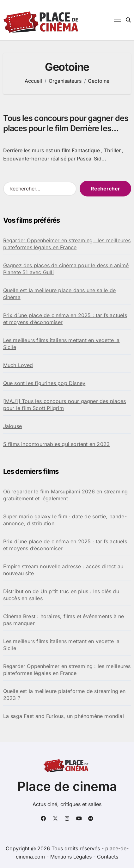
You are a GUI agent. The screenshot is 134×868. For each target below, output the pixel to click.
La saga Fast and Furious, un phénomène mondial (64, 716)
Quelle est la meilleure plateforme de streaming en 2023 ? (64, 695)
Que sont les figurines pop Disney (44, 383)
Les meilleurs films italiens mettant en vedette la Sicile (61, 344)
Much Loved (18, 365)
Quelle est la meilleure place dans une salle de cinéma (59, 294)
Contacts (108, 857)
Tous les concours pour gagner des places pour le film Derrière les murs (66, 128)
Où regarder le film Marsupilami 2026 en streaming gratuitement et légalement (66, 495)
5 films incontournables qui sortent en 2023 (57, 444)
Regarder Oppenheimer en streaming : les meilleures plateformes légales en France (67, 244)
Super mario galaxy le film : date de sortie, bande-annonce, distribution (65, 520)
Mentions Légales (72, 857)
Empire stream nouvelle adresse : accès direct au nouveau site (63, 570)
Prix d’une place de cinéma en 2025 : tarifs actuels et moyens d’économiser (65, 319)
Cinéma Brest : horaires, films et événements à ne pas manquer (64, 620)
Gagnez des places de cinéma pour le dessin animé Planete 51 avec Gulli (66, 269)
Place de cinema (67, 786)
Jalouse (12, 426)
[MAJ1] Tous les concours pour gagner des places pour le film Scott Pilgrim (64, 405)
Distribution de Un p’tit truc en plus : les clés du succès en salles (61, 595)
